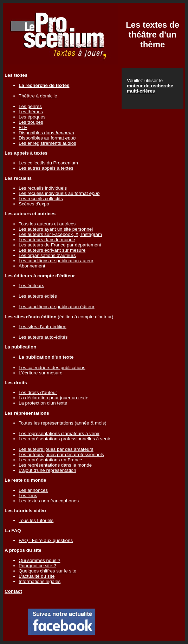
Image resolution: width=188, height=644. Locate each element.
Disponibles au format (47, 138)
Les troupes (31, 122)
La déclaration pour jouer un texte (54, 398)
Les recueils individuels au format (59, 193)
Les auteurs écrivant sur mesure (52, 250)
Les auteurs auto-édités (43, 337)
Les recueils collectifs (41, 199)
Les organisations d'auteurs (47, 255)
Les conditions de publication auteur (56, 261)
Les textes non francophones (49, 501)
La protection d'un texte (43, 403)
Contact (13, 591)
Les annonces (33, 490)
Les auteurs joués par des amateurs (56, 449)
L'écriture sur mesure (41, 373)
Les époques (32, 117)
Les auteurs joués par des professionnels (61, 455)
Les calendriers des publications (52, 368)
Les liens (28, 496)
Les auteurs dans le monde (47, 240)
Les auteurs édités (38, 296)
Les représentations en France (50, 460)
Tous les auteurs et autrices (47, 224)
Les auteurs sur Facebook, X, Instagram (60, 234)
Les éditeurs (31, 286)
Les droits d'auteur (38, 392)
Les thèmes (31, 112)
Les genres (30, 106)
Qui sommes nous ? (40, 560)
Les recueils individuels (43, 188)
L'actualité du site (37, 576)
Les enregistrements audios (47, 143)
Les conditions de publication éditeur (57, 307)
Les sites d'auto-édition (43, 327)
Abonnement (32, 266)
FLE (23, 127)
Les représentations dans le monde (55, 465)
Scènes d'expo (34, 204)
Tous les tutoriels (36, 520)
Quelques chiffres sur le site (47, 571)
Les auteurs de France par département (60, 245)
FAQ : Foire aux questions (46, 540)
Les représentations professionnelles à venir (64, 439)
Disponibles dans (46, 133)
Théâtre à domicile (38, 96)
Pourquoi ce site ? (37, 566)
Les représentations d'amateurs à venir (59, 433)
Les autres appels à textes (46, 168)
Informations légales (40, 581)
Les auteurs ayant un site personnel (56, 229)
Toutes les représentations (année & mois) (63, 423)
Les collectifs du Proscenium (48, 163)
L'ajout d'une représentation (47, 470)
